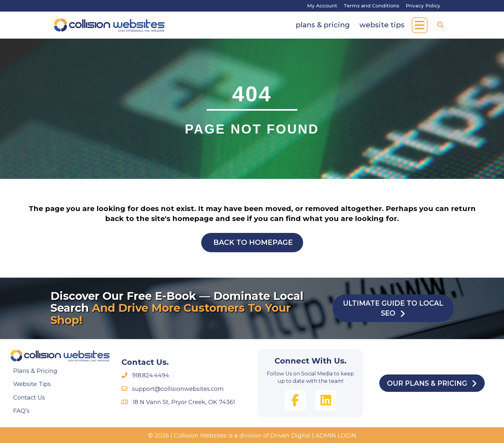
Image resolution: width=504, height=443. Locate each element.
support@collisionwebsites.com (178, 389)
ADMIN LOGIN (336, 436)
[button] (420, 25)
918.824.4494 (151, 375)
